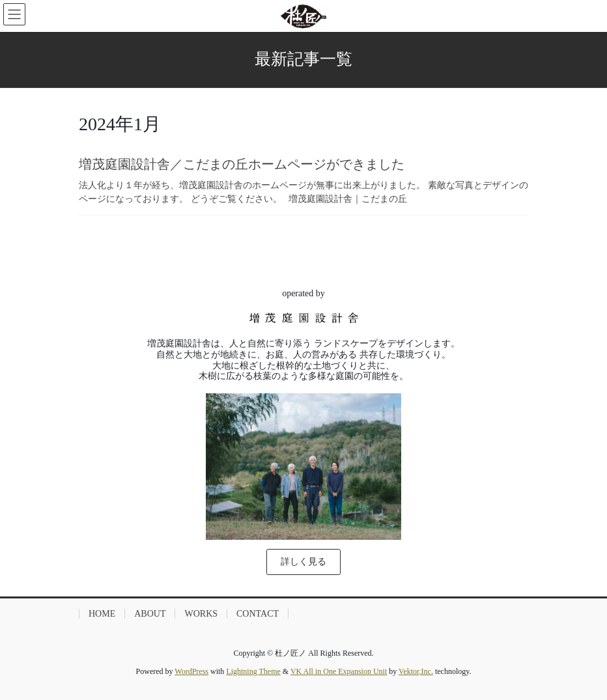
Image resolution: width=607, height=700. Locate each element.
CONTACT (258, 614)
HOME (102, 614)
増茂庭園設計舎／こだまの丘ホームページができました (242, 164)
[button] (303, 562)
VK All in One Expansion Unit (339, 671)
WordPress (191, 671)
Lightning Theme (253, 671)
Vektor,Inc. (416, 671)
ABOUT (150, 614)
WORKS (201, 614)
